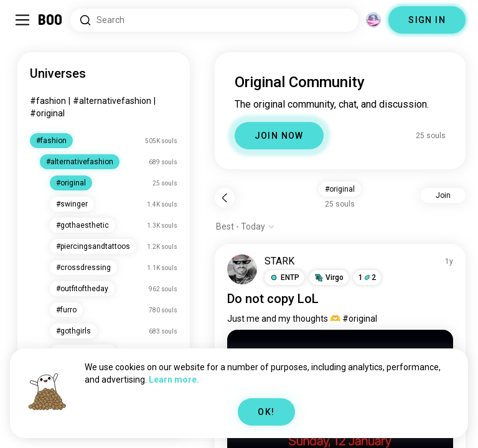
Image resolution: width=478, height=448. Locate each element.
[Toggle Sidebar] (22, 20)
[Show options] (246, 226)
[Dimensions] (373, 20)
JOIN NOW (279, 136)
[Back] (225, 198)
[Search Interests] (214, 20)
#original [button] (340, 189)
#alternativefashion (112, 101)
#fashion (48, 101)
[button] (284, 278)
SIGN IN (427, 20)
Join (443, 195)
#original (47, 113)
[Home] (51, 20)
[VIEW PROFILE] (242, 269)
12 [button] (367, 278)
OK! (266, 412)
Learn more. (174, 380)
